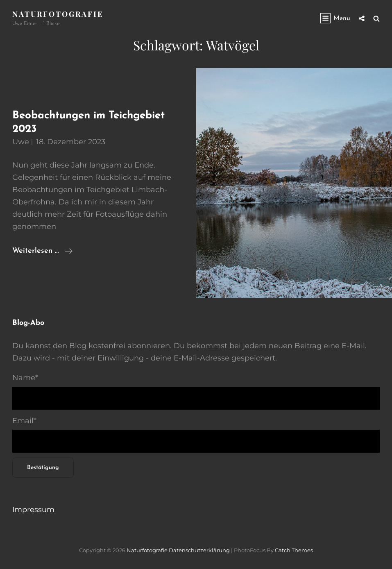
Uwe (21, 142)
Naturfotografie (58, 14)
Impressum (33, 510)
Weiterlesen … (42, 251)
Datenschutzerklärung (199, 550)
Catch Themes (294, 550)
